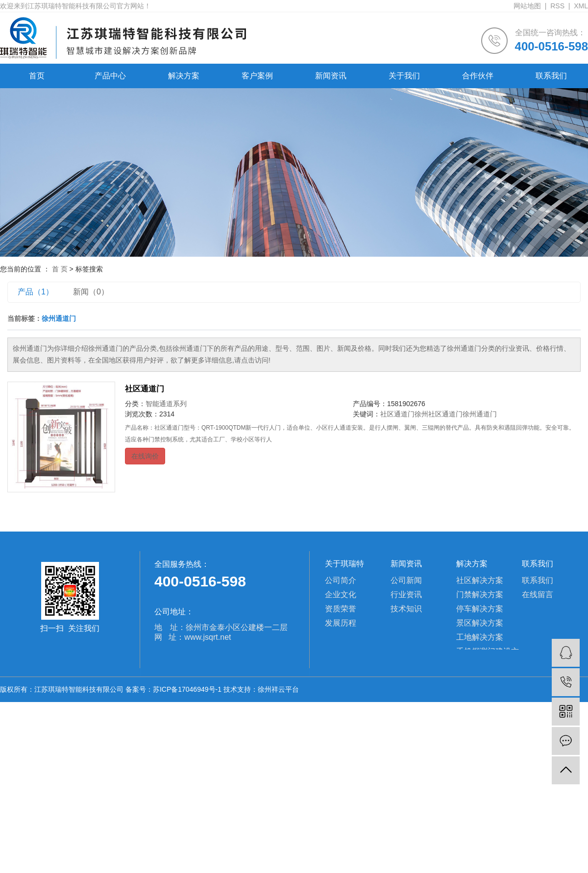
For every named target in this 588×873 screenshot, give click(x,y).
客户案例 (257, 76)
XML (581, 6)
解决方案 (184, 76)
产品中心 (110, 76)
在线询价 (145, 456)
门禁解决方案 (480, 594)
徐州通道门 (480, 414)
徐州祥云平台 (278, 689)
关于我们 (404, 76)
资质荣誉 (341, 609)
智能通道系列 (166, 404)
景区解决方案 (480, 623)
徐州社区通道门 (439, 414)
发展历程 (341, 623)
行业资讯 (406, 594)
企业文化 (341, 594)
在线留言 (538, 594)
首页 (37, 76)
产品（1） (36, 292)
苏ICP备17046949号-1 (187, 689)
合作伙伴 (478, 76)
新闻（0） (91, 292)
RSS (557, 6)
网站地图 (527, 6)
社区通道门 (145, 389)
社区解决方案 (480, 580)
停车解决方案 (480, 609)
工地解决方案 (480, 637)
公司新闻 (406, 580)
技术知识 (406, 609)
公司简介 (341, 580)
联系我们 (551, 76)
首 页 (60, 269)
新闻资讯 (331, 76)
